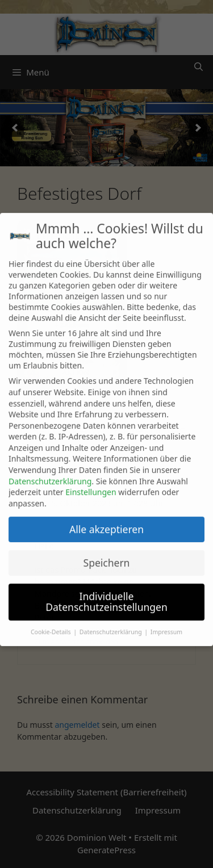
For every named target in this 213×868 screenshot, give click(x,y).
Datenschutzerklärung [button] (112, 624)
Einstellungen (91, 484)
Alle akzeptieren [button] (106, 521)
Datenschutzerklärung (50, 473)
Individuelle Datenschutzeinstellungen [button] (106, 594)
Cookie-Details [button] (51, 624)
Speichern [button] (107, 555)
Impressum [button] (166, 624)
